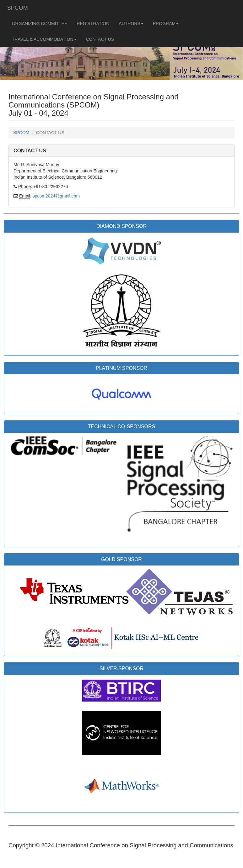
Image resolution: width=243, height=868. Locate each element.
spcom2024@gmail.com (56, 196)
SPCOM (18, 8)
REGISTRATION (93, 24)
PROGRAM (166, 26)
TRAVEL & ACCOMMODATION (44, 41)
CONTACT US (100, 39)
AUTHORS (131, 26)
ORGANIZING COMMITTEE (40, 24)
